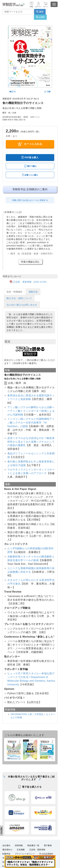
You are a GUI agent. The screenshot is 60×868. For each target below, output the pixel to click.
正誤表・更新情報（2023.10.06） (31, 282)
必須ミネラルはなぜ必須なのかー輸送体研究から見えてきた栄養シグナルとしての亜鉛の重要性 (31, 442)
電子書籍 (48, 845)
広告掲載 (21, 850)
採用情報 (19, 845)
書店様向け (7, 850)
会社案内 (6, 845)
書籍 (40, 12)
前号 (12, 92)
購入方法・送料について (19, 298)
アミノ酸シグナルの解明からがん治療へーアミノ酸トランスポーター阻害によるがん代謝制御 (31, 411)
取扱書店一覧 (33, 845)
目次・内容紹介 (15, 292)
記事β (40, 17)
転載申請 (6, 854)
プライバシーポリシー (25, 854)
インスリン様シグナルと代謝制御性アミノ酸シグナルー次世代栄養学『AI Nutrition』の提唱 (31, 423)
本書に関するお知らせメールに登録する (30, 200)
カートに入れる (30, 144)
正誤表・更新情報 (37, 850)
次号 (47, 92)
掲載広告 (33, 292)
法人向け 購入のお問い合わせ (22, 305)
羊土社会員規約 (46, 854)
